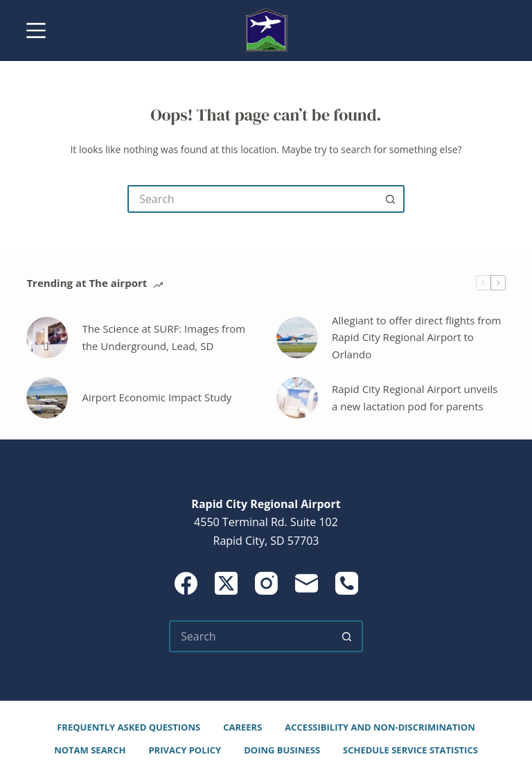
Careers (242, 727)
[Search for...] (252, 199)
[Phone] (347, 583)
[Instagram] (266, 583)
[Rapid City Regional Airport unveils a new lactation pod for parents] (297, 398)
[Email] (307, 583)
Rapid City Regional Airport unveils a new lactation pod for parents (415, 398)
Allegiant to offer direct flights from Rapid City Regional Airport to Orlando (416, 338)
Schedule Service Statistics (410, 750)
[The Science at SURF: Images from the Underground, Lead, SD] (47, 338)
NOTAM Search (90, 750)
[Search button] (391, 199)
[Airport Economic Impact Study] (47, 398)
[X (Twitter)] (226, 583)
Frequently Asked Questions (128, 727)
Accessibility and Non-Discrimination (380, 727)
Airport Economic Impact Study (157, 397)
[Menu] (36, 30)
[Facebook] (186, 583)
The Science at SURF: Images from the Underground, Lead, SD (163, 337)
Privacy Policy (185, 750)
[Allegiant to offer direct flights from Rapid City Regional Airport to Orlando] (297, 338)
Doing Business (282, 750)
